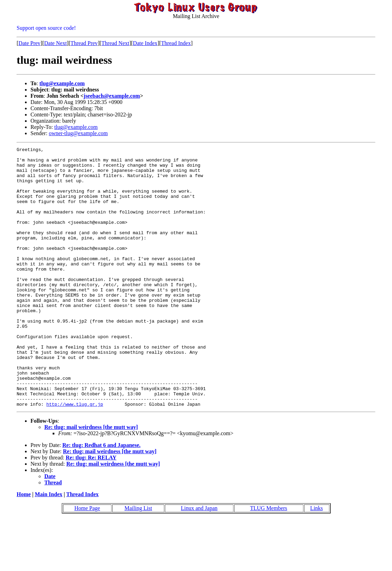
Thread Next (115, 43)
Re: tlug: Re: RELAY (91, 509)
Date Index (145, 43)
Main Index (48, 546)
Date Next (56, 43)
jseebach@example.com (112, 96)
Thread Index (176, 43)
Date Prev (29, 43)
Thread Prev (84, 43)
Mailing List (139, 560)
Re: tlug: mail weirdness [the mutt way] (91, 479)
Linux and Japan (199, 560)
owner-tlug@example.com (78, 133)
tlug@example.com (62, 83)
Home (24, 546)
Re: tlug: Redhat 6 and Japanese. (101, 497)
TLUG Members (269, 560)
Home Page (87, 560)
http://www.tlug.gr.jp (75, 456)
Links (317, 560)
